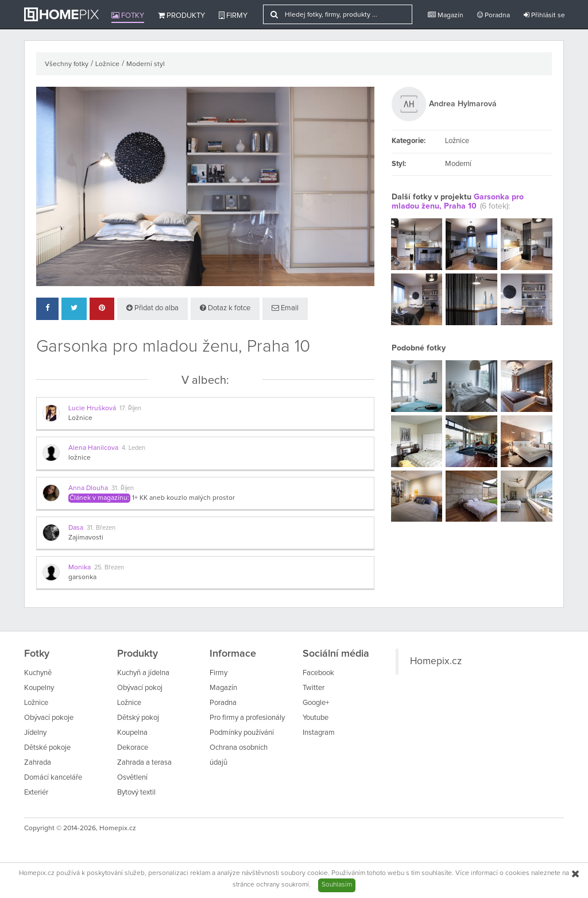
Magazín (446, 15)
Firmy (233, 16)
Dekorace (133, 748)
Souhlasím (337, 885)
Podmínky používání (242, 733)
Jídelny (35, 733)
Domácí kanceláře (53, 778)
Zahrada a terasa (144, 763)
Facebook (318, 673)
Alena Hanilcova (93, 448)
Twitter (314, 688)
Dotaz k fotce (225, 308)
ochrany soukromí (283, 885)
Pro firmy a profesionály (247, 718)
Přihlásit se (544, 15)
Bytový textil (136, 793)
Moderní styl (146, 64)
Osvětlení (132, 778)
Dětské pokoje (47, 748)
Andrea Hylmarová (463, 104)
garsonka (82, 577)
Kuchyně (38, 673)
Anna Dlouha (88, 488)
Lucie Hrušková (92, 408)
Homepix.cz (436, 661)
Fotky (128, 16)
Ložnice (107, 64)
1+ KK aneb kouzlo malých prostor (183, 498)
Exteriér (36, 793)
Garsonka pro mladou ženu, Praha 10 (458, 201)
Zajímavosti (86, 538)
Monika (80, 568)
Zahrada (38, 763)
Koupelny (39, 688)
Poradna (494, 15)
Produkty (181, 16)
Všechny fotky (67, 64)
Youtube (316, 718)
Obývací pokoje (49, 718)
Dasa (76, 528)
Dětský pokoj (138, 718)
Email (285, 308)
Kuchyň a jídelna (143, 673)
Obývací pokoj (140, 688)
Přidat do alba (152, 308)
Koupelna (132, 733)
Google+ (316, 703)
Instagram (319, 733)
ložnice (80, 458)
